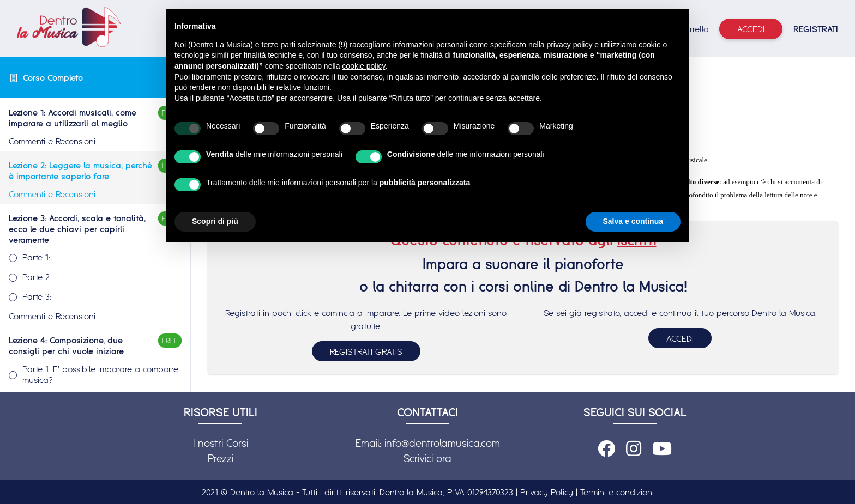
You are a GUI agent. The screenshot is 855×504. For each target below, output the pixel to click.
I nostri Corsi (221, 443)
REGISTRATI (816, 29)
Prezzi (221, 458)
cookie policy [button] (363, 66)
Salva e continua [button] (633, 221)
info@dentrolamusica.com (442, 443)
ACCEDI (680, 338)
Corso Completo (53, 77)
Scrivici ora (427, 458)
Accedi (751, 29)
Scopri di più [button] (215, 221)
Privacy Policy (547, 492)
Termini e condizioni (617, 492)
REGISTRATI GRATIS (366, 351)
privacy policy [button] (569, 45)
